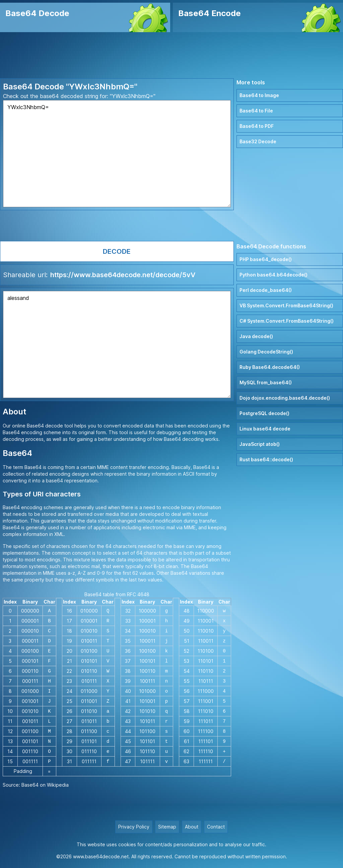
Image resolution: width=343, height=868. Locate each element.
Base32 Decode (258, 141)
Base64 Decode (37, 13)
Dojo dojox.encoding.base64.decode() (285, 398)
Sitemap (167, 827)
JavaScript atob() (260, 444)
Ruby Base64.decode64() (270, 367)
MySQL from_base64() (266, 382)
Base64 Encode (210, 13)
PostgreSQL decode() (264, 413)
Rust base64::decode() (266, 459)
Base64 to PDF (257, 126)
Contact (216, 827)
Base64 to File (256, 111)
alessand (117, 344)
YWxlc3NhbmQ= (117, 154)
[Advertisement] (171, 55)
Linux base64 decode (265, 429)
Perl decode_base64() (266, 290)
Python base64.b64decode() (273, 275)
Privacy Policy (134, 827)
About (192, 827)
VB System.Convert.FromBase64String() (286, 305)
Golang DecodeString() (266, 352)
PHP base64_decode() (266, 259)
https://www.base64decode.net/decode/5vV (123, 275)
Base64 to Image (259, 95)
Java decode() (256, 336)
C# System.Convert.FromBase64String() (287, 321)
